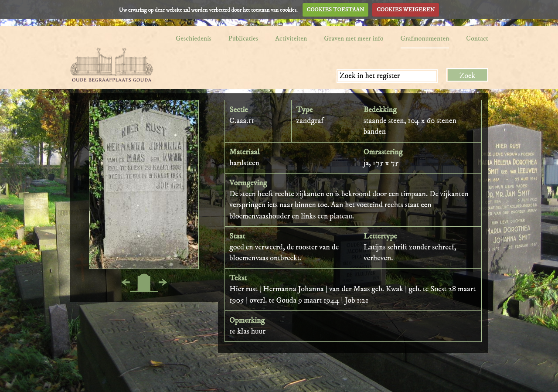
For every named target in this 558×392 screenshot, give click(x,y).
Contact (477, 38)
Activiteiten (291, 38)
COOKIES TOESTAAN (336, 10)
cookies (288, 10)
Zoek (468, 76)
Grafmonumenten (425, 38)
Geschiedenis (194, 38)
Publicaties (243, 38)
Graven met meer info (354, 38)
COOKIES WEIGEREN (406, 10)
